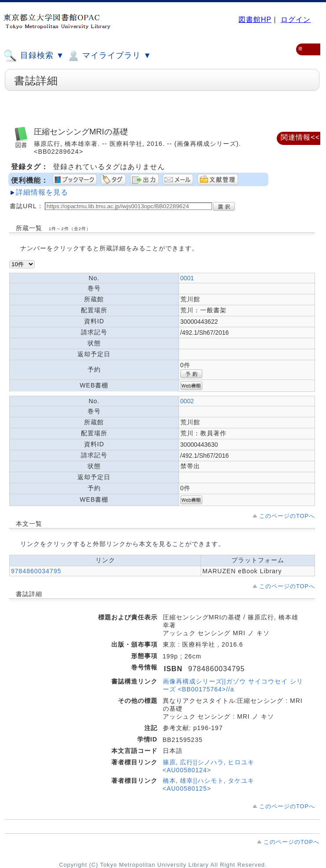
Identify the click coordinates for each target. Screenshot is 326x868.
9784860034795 (36, 571)
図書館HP (255, 20)
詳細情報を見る (42, 192)
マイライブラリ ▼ (109, 56)
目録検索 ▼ (34, 56)
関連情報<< (300, 137)
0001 (187, 278)
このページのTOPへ (287, 516)
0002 (187, 401)
